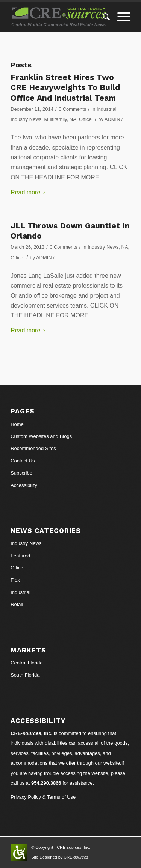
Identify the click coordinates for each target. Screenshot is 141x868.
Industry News (26, 119)
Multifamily (55, 119)
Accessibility (24, 485)
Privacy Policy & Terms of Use (43, 797)
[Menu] (120, 17)
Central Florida (27, 663)
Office (85, 119)
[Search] (102, 17)
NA (73, 119)
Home (17, 424)
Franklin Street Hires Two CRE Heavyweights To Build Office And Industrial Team (65, 87)
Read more (29, 192)
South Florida (25, 675)
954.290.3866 (46, 783)
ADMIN (112, 119)
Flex (15, 580)
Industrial (107, 109)
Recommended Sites (33, 448)
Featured (20, 556)
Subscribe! (22, 473)
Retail (17, 604)
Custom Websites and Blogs (41, 436)
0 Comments (72, 109)
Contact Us (23, 461)
